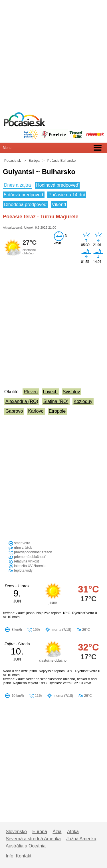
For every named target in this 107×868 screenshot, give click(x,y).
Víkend (59, 204)
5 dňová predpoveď (24, 195)
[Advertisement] (53, 54)
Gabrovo (14, 411)
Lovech (50, 392)
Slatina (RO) (56, 401)
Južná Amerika (81, 839)
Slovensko (16, 832)
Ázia (57, 832)
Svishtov (71, 392)
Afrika (73, 832)
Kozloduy (83, 401)
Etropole (57, 411)
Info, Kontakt (19, 856)
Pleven (31, 392)
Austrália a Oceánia (26, 846)
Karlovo (36, 411)
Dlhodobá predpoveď (25, 204)
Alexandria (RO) (22, 401)
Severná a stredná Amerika (33, 839)
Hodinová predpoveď (57, 185)
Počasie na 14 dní (67, 195)
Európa (40, 832)
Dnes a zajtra (17, 185)
